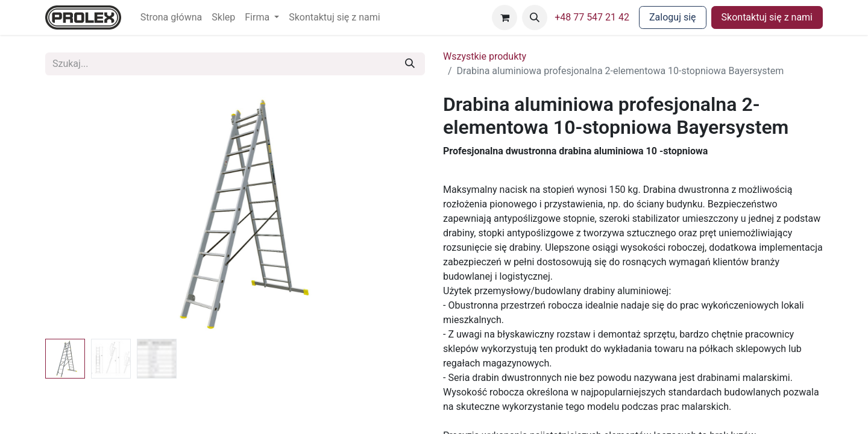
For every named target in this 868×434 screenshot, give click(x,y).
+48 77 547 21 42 (592, 17)
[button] (535, 17)
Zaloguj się (673, 17)
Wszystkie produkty (485, 56)
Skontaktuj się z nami (767, 17)
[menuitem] (171, 17)
